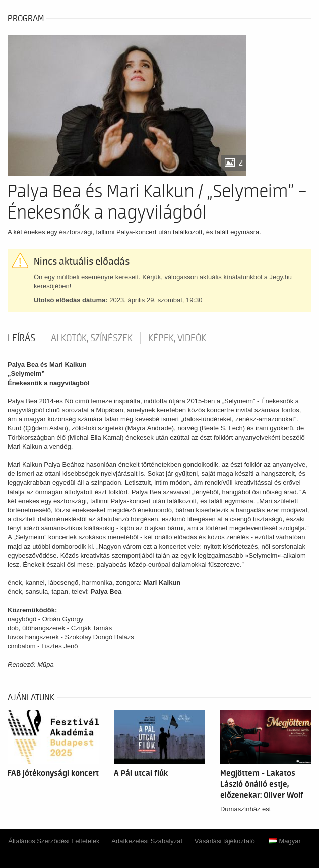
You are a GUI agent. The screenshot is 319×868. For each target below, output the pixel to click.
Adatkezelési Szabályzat (147, 841)
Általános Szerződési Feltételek (54, 841)
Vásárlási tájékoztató (225, 841)
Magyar (284, 841)
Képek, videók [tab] (177, 338)
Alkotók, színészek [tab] (92, 338)
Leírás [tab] (21, 338)
